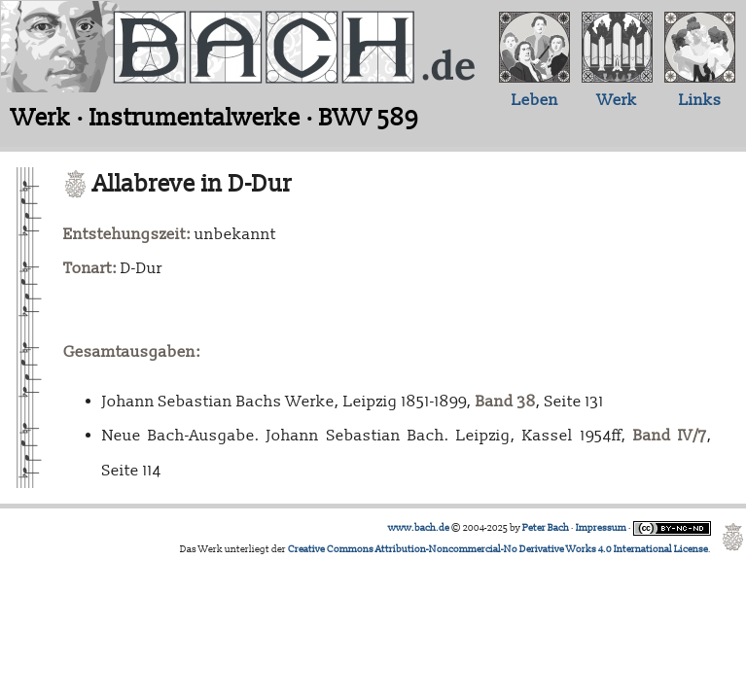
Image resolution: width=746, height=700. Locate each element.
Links (700, 100)
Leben (535, 100)
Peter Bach (546, 528)
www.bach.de (419, 528)
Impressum (601, 528)
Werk (617, 100)
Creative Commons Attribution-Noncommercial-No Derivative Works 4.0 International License (498, 549)
